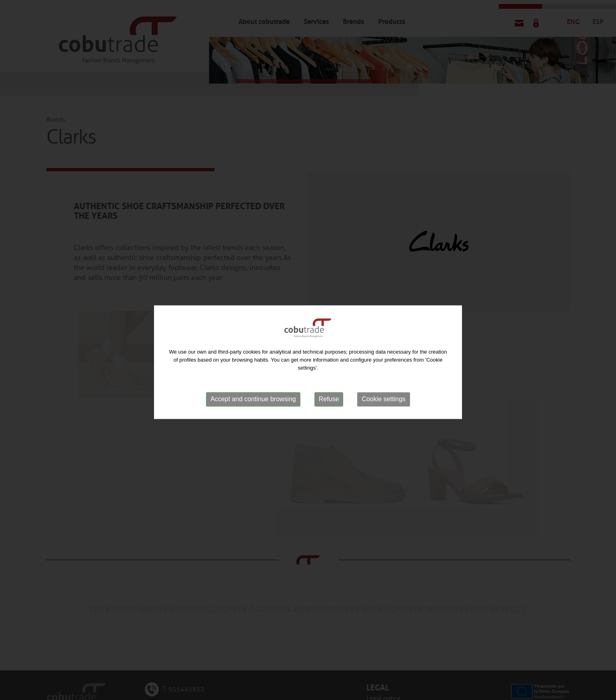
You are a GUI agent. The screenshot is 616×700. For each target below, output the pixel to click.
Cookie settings (383, 403)
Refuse (329, 403)
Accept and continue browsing (253, 403)
